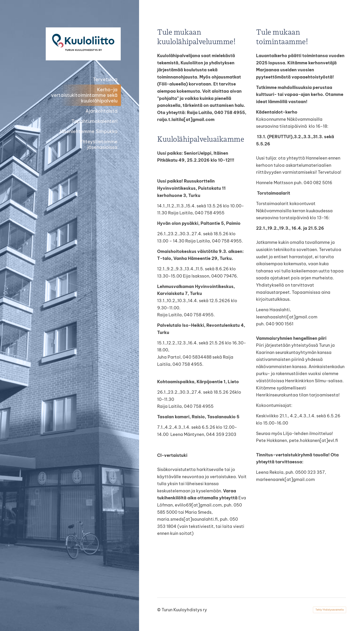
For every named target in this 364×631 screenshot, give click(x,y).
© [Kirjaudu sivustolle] (159, 610)
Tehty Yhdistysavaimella (330, 610)
